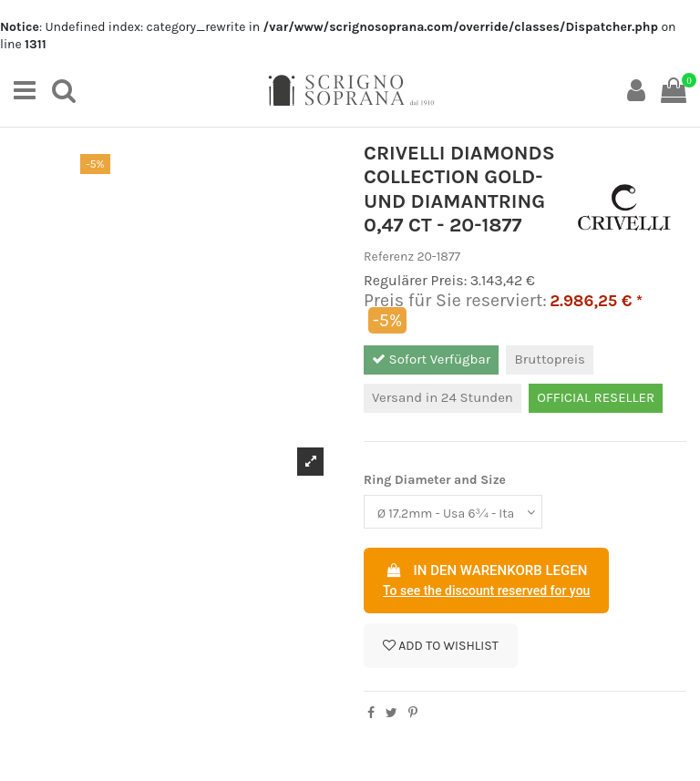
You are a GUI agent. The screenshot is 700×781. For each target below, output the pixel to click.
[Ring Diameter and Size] (453, 512)
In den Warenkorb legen (486, 581)
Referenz (389, 257)
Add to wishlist (441, 646)
